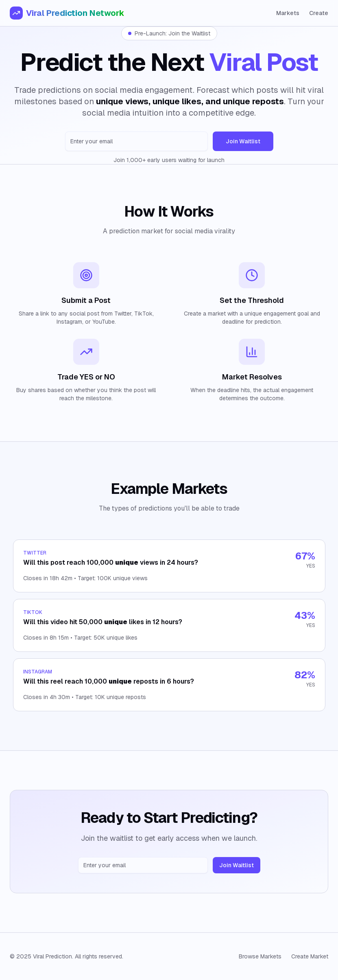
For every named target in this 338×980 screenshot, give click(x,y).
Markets (288, 13)
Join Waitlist (243, 141)
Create (319, 13)
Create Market (310, 956)
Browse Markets (260, 956)
